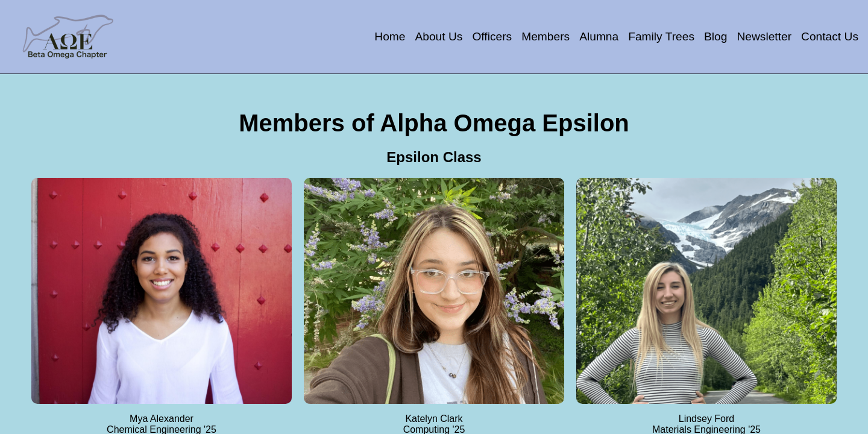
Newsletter (764, 36)
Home (390, 36)
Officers (492, 36)
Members (546, 36)
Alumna (599, 36)
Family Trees (661, 36)
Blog (715, 36)
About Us (439, 36)
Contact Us (830, 36)
